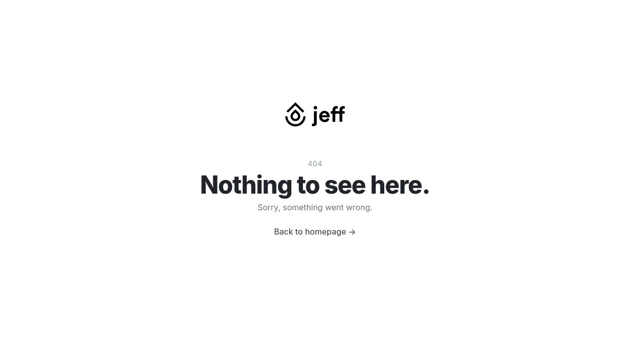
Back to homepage (315, 232)
